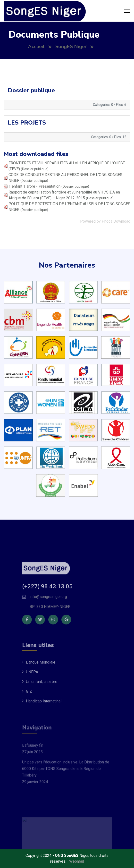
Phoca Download (116, 221)
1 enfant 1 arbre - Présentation (34, 186)
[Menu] (127, 11)
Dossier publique (31, 90)
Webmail (77, 861)
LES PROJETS (27, 123)
